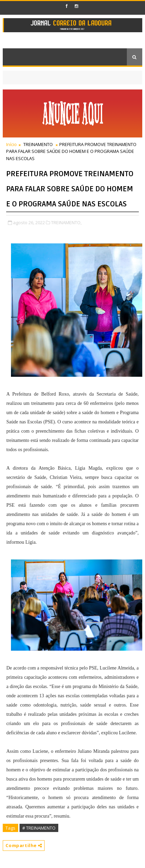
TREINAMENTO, (66, 222)
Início (11, 144)
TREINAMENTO (38, 144)
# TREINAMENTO (39, 828)
